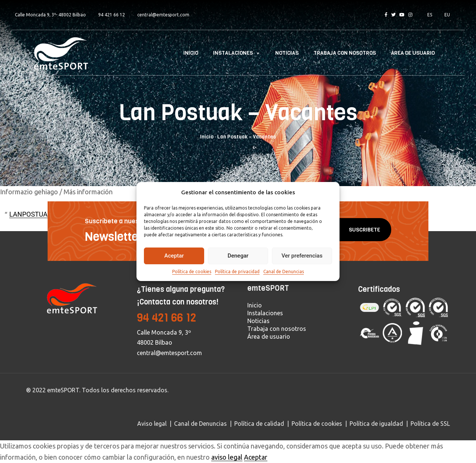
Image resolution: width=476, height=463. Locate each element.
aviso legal (227, 457)
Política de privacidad (237, 272)
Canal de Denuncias (284, 272)
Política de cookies (192, 272)
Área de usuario (413, 53)
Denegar (238, 256)
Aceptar (174, 256)
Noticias (287, 53)
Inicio (191, 53)
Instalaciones (237, 53)
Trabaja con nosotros (345, 53)
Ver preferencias (302, 256)
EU (447, 15)
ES (430, 15)
